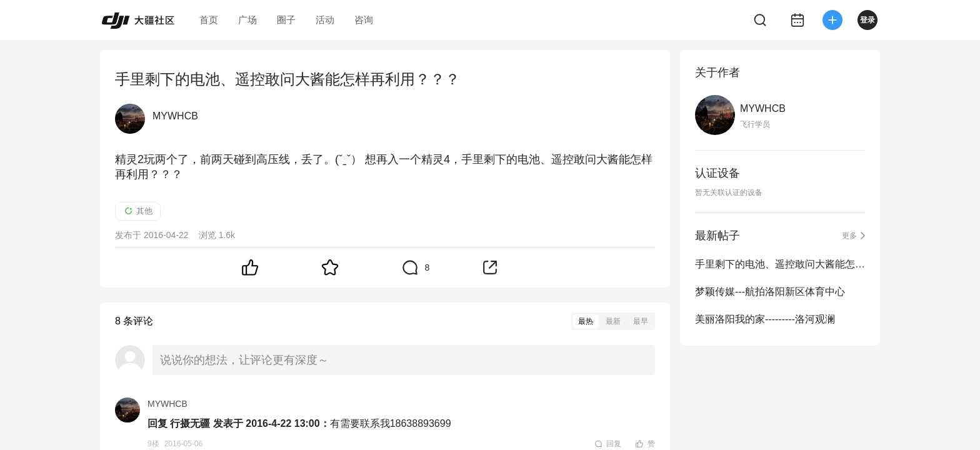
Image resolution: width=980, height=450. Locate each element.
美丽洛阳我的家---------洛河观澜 (765, 319)
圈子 (286, 20)
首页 (209, 20)
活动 (325, 20)
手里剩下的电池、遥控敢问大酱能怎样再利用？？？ (780, 264)
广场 (247, 20)
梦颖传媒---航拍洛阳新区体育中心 (770, 292)
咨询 (364, 20)
